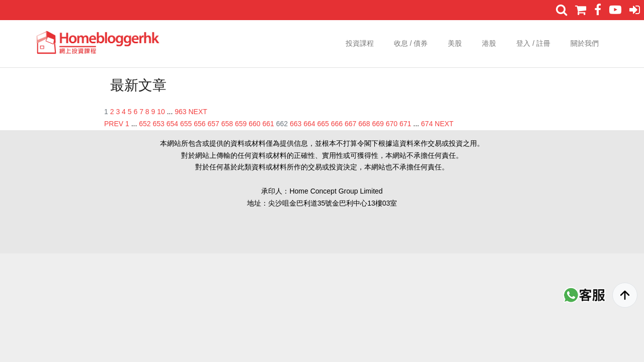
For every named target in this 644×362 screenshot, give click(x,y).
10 (161, 112)
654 (172, 124)
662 (282, 124)
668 (364, 124)
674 (427, 124)
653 (159, 124)
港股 (489, 43)
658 (227, 124)
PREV (114, 124)
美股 (455, 43)
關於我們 (585, 43)
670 (392, 124)
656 (199, 124)
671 (405, 124)
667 (350, 124)
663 (296, 124)
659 (241, 124)
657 (214, 124)
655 (186, 124)
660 (254, 124)
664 (309, 124)
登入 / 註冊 (533, 43)
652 (145, 124)
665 (323, 124)
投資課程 (360, 43)
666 (337, 124)
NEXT (197, 112)
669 (378, 124)
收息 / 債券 (411, 43)
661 (268, 124)
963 (180, 112)
